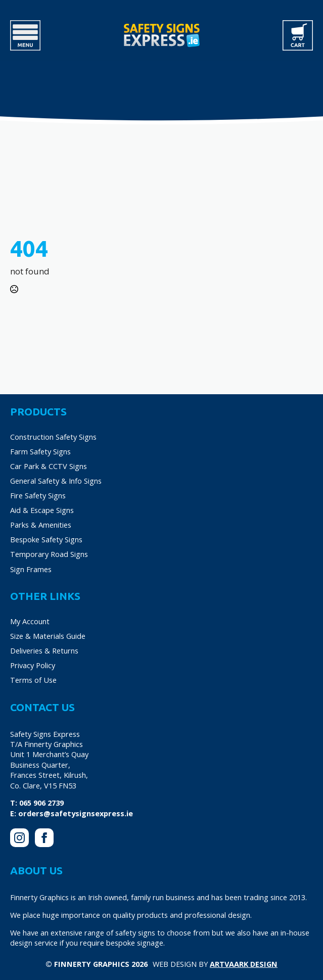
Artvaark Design (244, 964)
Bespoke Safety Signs (46, 539)
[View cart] (298, 35)
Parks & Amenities (41, 525)
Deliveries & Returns (44, 650)
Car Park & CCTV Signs (49, 466)
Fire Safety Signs (38, 495)
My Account (30, 621)
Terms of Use (33, 680)
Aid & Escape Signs (42, 510)
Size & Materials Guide (48, 636)
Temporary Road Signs (49, 554)
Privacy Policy (33, 665)
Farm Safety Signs (40, 451)
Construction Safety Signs (53, 437)
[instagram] (19, 838)
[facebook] (44, 838)
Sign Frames (31, 569)
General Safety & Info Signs (56, 481)
